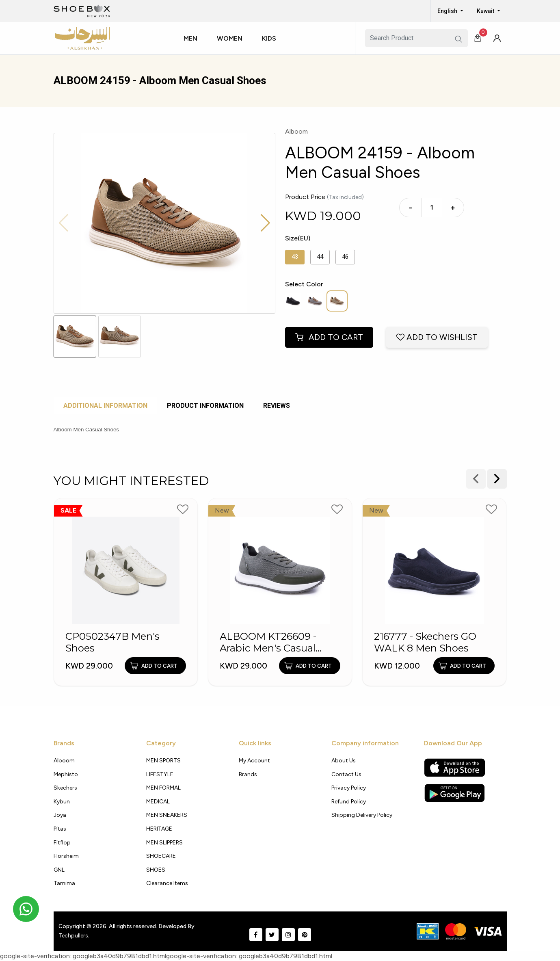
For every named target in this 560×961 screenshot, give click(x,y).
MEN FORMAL (163, 788)
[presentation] (497, 479)
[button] (194, 46)
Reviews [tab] (277, 406)
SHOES (156, 870)
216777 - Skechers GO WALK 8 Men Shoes (425, 642)
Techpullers (73, 936)
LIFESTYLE (160, 774)
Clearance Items (167, 883)
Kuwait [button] (486, 11)
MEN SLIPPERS (164, 843)
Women (230, 38)
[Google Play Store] (455, 793)
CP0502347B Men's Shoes (112, 642)
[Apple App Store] (455, 768)
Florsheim (66, 856)
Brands (248, 774)
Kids (269, 38)
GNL (59, 870)
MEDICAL (158, 802)
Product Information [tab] (205, 406)
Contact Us (346, 774)
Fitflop (62, 843)
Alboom (64, 761)
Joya (60, 815)
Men (190, 38)
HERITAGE (159, 829)
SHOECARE (161, 856)
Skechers (65, 788)
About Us (344, 761)
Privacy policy (349, 788)
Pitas (60, 829)
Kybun (62, 802)
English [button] (448, 11)
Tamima (64, 883)
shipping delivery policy (362, 815)
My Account (254, 761)
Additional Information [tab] (105, 406)
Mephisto (66, 774)
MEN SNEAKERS (167, 815)
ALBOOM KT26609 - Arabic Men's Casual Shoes (268, 643)
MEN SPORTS (163, 761)
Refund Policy (349, 802)
